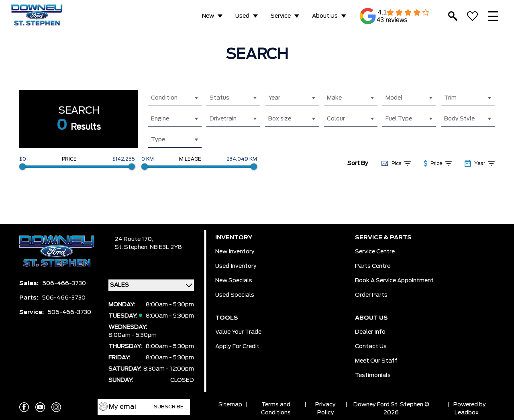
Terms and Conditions (276, 409)
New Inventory (235, 252)
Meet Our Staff (376, 361)
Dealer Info (370, 332)
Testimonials (373, 375)
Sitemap (230, 405)
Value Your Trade (238, 332)
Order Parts (371, 295)
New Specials (234, 281)
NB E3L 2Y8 (166, 247)
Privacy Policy (325, 409)
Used (242, 16)
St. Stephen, (132, 247)
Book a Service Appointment (394, 281)
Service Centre (375, 252)
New (208, 16)
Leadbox (467, 413)
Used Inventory (236, 266)
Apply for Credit (237, 347)
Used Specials (235, 295)
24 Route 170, (134, 239)
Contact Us (371, 347)
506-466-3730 (64, 283)
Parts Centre (373, 266)
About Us (325, 16)
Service (281, 16)
